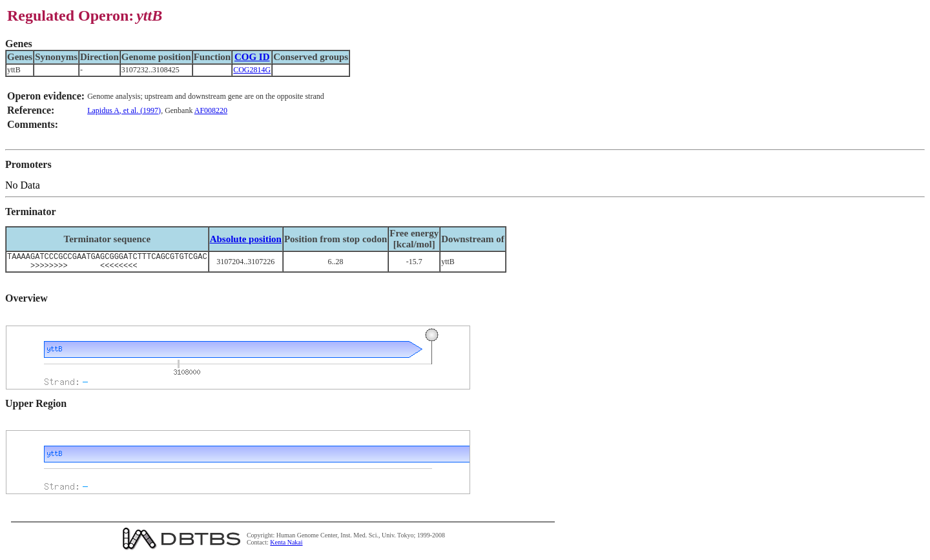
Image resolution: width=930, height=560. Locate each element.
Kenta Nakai (286, 546)
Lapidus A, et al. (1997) (124, 110)
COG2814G (252, 70)
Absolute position (246, 239)
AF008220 (211, 110)
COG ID (252, 57)
